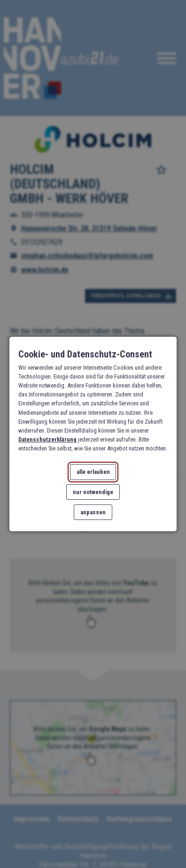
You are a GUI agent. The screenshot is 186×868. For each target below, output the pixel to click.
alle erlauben (93, 472)
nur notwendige (93, 492)
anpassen (93, 512)
